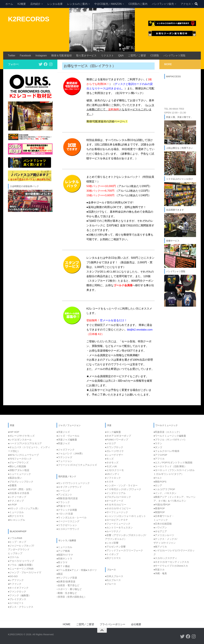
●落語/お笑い (15, 478)
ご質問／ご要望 (137, 56)
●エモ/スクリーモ (114, 470)
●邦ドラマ (62, 562)
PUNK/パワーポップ (117, 440)
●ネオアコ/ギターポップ (118, 436)
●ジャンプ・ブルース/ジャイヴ (25, 572)
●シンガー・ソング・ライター (121, 485)
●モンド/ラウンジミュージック (73, 483)
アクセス (186, 4)
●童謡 (60, 574)
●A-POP (12, 505)
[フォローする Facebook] (46, 64)
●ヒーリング (63, 491)
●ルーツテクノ (113, 531)
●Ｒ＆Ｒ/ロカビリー (116, 505)
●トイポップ (112, 554)
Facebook (25, 56)
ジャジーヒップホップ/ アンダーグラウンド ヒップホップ (21, 549)
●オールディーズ (114, 501)
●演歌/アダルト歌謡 (19, 470)
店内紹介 (35, 4)
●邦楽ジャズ (63, 443)
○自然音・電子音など (68, 585)
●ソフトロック (113, 478)
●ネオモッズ (112, 462)
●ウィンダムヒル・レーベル (71, 517)
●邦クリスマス (16, 516)
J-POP (13, 489)
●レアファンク (16, 580)
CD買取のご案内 (138, 4)
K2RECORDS (29, 19)
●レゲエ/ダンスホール (20, 440)
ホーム (9, 4)
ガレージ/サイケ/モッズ (22, 436)
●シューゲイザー (114, 455)
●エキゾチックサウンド (69, 487)
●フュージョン (64, 461)
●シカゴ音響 (112, 543)
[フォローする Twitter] (40, 64)
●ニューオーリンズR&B (21, 569)
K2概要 (22, 4)
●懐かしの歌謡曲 (17, 466)
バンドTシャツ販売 (163, 4)
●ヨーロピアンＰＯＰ (117, 520)
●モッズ (109, 459)
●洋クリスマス (113, 558)
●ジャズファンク (66, 450)
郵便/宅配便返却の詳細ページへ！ (107, 121)
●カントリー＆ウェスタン (119, 527)
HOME (67, 624)
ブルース (111, 584)
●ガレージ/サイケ (114, 451)
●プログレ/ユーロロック (118, 497)
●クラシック (63, 502)
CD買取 (155, 56)
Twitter (12, 56)
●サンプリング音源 (67, 578)
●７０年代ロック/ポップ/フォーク (123, 489)
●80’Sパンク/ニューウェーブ (23, 455)
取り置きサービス (86, 56)
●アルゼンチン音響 (115, 547)
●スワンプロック (114, 447)
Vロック (25, 508)
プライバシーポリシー (113, 624)
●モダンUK (111, 466)
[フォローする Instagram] (51, 64)
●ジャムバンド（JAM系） (70, 453)
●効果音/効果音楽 (66, 581)
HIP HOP (14, 432)
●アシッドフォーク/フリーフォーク (124, 550)
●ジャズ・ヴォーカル (68, 436)
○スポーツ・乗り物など (69, 589)
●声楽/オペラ (63, 506)
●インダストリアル (115, 493)
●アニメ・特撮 (78, 570)
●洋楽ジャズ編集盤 (67, 440)
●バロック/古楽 (65, 514)
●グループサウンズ (18, 462)
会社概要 (136, 624)
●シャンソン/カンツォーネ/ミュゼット (126, 516)
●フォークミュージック (118, 524)
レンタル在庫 (55, 4)
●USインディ (112, 474)
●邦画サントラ (64, 559)
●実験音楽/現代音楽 (67, 498)
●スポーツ (91, 570)
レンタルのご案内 (77, 4)
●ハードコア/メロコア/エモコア (25, 443)
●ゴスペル (13, 557)
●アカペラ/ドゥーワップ (21, 561)
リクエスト (107, 56)
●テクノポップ (16, 501)
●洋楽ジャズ (63, 432)
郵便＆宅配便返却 (62, 56)
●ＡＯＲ (109, 482)
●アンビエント (64, 495)
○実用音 (71, 597)
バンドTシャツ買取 (175, 56)
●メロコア (111, 443)
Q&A (121, 56)
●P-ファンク (15, 584)
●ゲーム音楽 (63, 570)
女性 (28, 489)
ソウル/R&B (16, 538)
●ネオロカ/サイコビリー (118, 508)
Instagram (41, 56)
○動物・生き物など (67, 593)
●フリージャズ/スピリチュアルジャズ (77, 465)
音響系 (13, 485)
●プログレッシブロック (21, 482)
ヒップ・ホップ (18, 542)
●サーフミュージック (117, 512)
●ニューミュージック (19, 474)
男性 (21, 489)
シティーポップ (18, 497)
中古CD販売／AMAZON (108, 4)
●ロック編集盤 (113, 432)
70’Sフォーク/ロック (20, 459)
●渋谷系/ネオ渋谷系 (19, 493)
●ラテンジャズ (64, 457)
